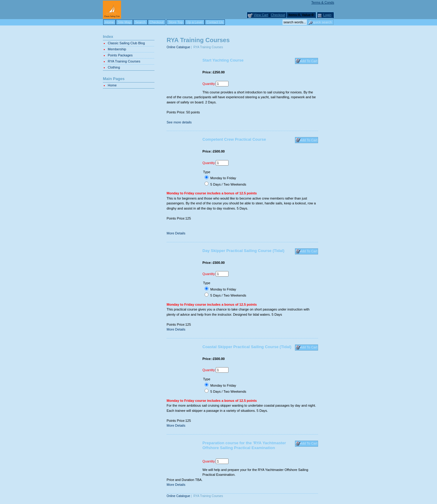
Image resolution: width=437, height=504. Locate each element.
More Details (176, 233)
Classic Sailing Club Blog (126, 43)
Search (140, 22)
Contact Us (215, 22)
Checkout (278, 15)
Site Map (124, 22)
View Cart (261, 15)
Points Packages (120, 55)
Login (327, 15)
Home (109, 22)
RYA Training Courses (124, 61)
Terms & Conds (323, 2)
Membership (117, 49)
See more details (179, 122)
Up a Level (195, 22)
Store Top (176, 22)
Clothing (114, 67)
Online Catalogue (178, 47)
